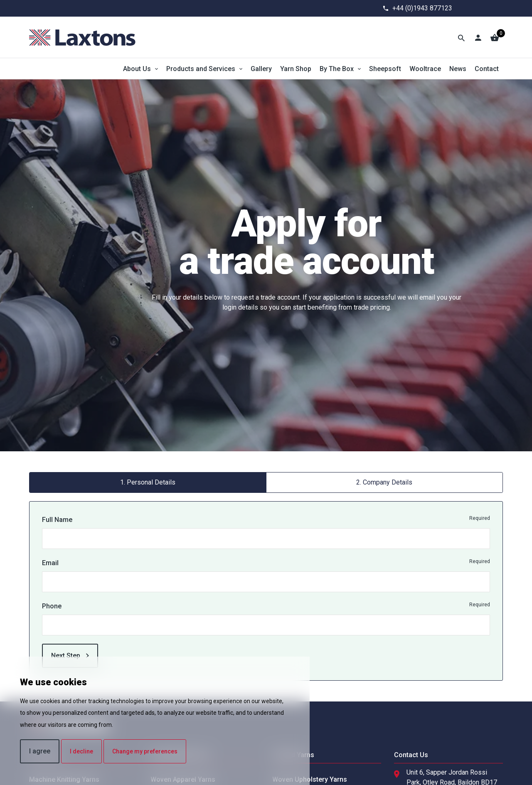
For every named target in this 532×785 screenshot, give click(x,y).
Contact (487, 69)
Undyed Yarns (293, 755)
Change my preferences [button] (145, 751)
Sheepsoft (385, 69)
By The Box (337, 69)
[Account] (478, 37)
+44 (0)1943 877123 (422, 8)
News (458, 69)
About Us (137, 69)
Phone (52, 606)
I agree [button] (40, 751)
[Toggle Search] (461, 37)
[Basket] (495, 37)
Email (50, 563)
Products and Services (201, 69)
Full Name (57, 520)
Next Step (70, 656)
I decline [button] (81, 751)
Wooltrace (425, 69)
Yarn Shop (296, 69)
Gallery (261, 69)
